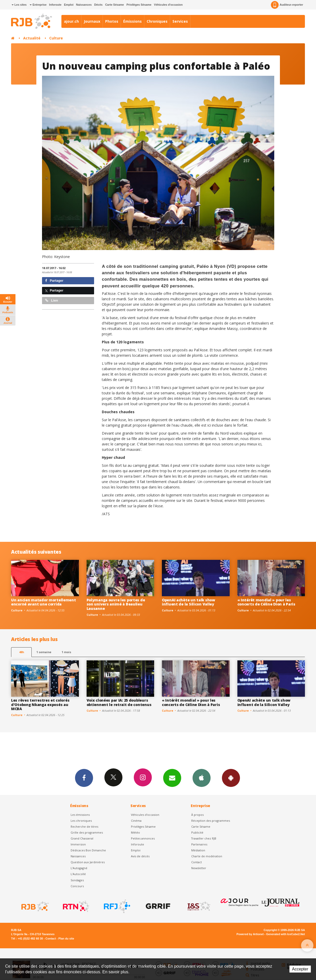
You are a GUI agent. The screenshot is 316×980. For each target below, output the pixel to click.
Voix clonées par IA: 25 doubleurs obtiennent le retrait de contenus (119, 702)
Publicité (197, 832)
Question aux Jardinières (88, 862)
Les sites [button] (19, 5)
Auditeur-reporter (287, 5)
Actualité (32, 38)
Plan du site (66, 939)
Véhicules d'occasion (168, 5)
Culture (56, 38)
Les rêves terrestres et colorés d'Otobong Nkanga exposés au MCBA (40, 705)
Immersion (78, 844)
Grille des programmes (87, 832)
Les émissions (80, 815)
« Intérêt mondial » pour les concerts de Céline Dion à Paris (266, 602)
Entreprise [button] (38, 5)
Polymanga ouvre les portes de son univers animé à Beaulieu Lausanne (116, 604)
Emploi (69, 5)
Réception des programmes (211, 821)
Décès (98, 5)
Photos (112, 21)
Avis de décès (140, 856)
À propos (197, 815)
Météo (135, 832)
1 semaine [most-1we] (44, 652)
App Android (231, 778)
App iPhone (202, 778)
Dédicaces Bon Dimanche (88, 850)
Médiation (198, 850)
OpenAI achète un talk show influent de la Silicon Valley (189, 602)
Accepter (300, 969)
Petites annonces (143, 838)
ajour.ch (71, 21)
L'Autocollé (78, 874)
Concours (77, 886)
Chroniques (157, 21)
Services (180, 21)
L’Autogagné (79, 868)
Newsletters (172, 778)
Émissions (132, 21)
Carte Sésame (115, 5)
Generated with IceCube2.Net (286, 934)
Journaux (92, 21)
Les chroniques (81, 821)
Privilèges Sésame (139, 5)
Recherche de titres (84, 827)
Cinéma (136, 821)
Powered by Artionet (250, 934)
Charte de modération (207, 856)
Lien (52, 300)
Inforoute (55, 5)
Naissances (84, 5)
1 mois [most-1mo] (66, 652)
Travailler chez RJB (204, 838)
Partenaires (199, 844)
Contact (197, 862)
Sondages (77, 880)
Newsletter (199, 868)
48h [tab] (22, 652)
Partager (54, 281)
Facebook (84, 778)
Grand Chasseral (82, 838)
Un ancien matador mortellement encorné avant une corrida (44, 602)
